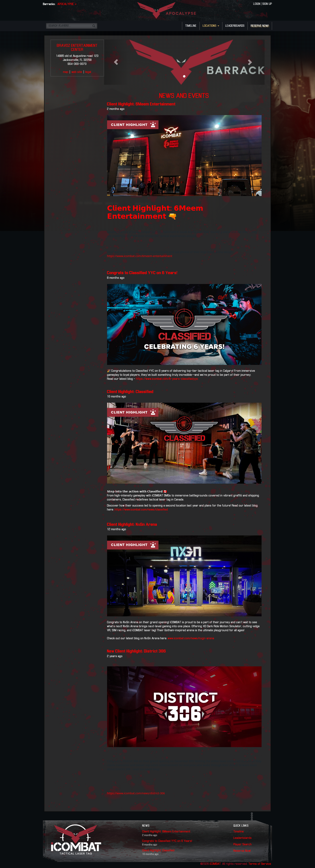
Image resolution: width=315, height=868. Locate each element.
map (66, 72)
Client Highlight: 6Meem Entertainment (141, 104)
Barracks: (49, 4)
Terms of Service (260, 864)
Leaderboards (243, 838)
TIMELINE (191, 26)
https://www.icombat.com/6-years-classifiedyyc (167, 379)
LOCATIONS (211, 26)
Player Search (243, 845)
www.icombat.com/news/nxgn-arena (191, 638)
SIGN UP (267, 4)
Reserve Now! (242, 851)
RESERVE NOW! (260, 26)
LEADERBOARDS (235, 26)
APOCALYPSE (67, 4)
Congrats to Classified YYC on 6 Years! (142, 273)
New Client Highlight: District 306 (137, 651)
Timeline (239, 832)
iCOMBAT (215, 864)
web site (77, 72)
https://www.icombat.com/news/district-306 (136, 793)
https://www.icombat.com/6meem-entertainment (140, 256)
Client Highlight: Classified (130, 392)
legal (88, 72)
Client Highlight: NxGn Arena (132, 525)
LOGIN (257, 4)
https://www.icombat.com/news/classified (141, 510)
